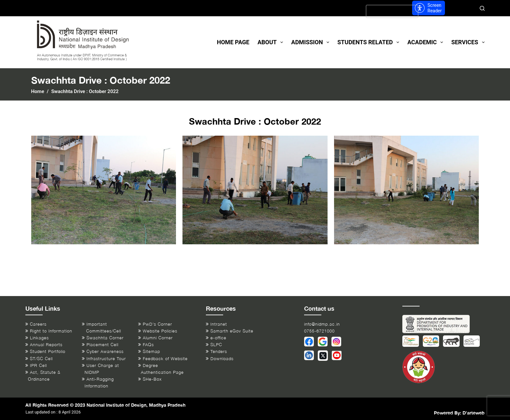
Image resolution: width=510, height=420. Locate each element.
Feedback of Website (165, 359)
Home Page (233, 42)
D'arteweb (474, 413)
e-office (218, 338)
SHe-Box (152, 379)
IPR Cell (38, 366)
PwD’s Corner (157, 324)
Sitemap (151, 352)
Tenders (219, 352)
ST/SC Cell (41, 359)
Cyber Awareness (105, 352)
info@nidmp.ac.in (322, 324)
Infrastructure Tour (106, 359)
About (272, 42)
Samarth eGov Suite (232, 331)
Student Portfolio (48, 352)
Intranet (219, 324)
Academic (426, 42)
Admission (311, 42)
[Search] (482, 8)
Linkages (39, 338)
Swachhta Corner (105, 338)
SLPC (216, 345)
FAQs (148, 345)
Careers (38, 324)
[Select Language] (392, 11)
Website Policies (160, 331)
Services (468, 42)
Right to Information (51, 331)
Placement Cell (102, 345)
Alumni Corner (158, 338)
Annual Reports (46, 345)
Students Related (369, 42)
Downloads (222, 359)
